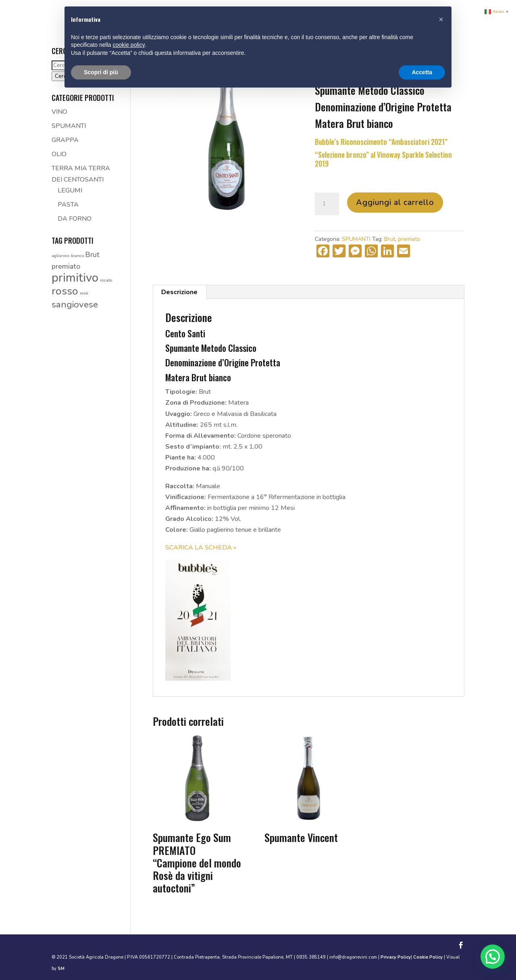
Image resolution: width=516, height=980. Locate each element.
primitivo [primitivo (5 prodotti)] (75, 278)
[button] (492, 956)
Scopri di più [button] (101, 72)
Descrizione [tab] (179, 292)
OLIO (59, 154)
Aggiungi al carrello (395, 202)
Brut (390, 239)
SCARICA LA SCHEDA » (201, 547)
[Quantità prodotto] (327, 204)
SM (61, 969)
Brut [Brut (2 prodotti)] (93, 255)
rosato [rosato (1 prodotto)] (106, 280)
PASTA (68, 205)
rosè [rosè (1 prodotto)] (84, 293)
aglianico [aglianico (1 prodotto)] (60, 256)
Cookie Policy (428, 957)
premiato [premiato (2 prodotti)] (66, 266)
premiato (409, 239)
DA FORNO (75, 219)
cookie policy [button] (129, 45)
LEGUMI (70, 190)
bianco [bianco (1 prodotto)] (77, 256)
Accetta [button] (422, 72)
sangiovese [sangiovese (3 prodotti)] (75, 304)
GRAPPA (65, 140)
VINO (59, 112)
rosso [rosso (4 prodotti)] (65, 291)
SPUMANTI (356, 239)
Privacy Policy (396, 957)
